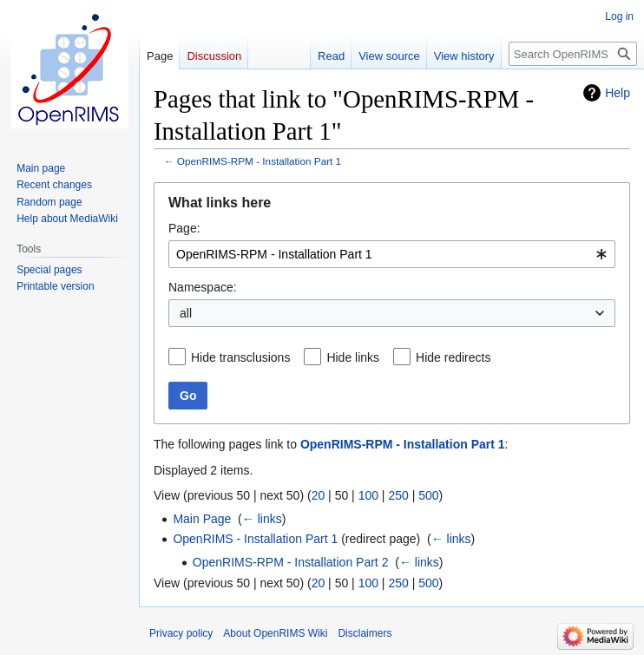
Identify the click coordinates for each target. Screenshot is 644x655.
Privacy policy (181, 633)
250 (398, 495)
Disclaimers (365, 633)
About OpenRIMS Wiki (275, 633)
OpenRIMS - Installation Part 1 (255, 539)
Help (618, 93)
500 (428, 495)
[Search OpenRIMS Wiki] (573, 54)
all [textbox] (186, 313)
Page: (184, 228)
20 (319, 495)
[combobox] (392, 254)
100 (368, 495)
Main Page (202, 519)
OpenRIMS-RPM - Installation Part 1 (259, 161)
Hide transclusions (240, 357)
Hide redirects (453, 357)
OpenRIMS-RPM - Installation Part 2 (291, 562)
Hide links (353, 357)
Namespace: (203, 287)
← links (262, 519)
